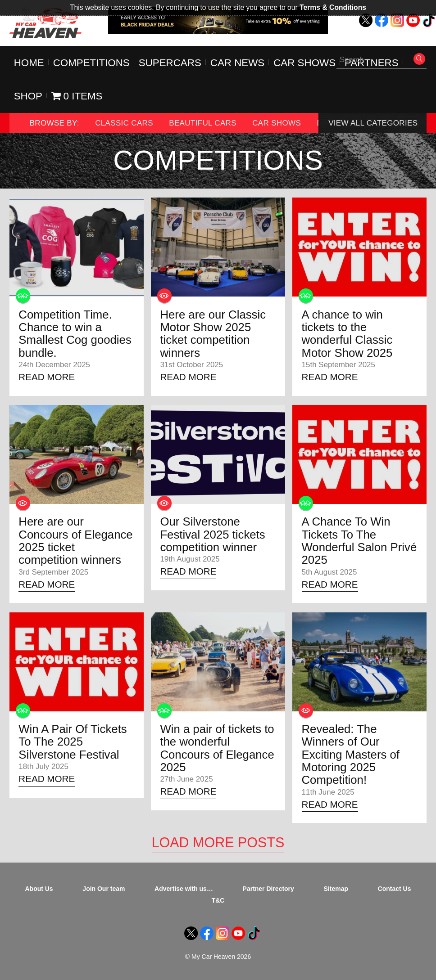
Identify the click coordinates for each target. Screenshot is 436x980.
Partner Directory (268, 889)
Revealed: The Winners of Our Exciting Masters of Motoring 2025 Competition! (351, 754)
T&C (218, 900)
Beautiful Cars (203, 123)
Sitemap (336, 889)
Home (29, 63)
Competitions (91, 63)
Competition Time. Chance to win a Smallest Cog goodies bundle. (75, 334)
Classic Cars (124, 123)
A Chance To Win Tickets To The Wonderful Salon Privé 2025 (359, 541)
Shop (28, 96)
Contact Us (395, 889)
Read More (47, 377)
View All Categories (373, 123)
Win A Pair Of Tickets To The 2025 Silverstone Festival (73, 742)
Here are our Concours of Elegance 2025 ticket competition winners (75, 541)
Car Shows (304, 63)
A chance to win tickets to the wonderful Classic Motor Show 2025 (347, 334)
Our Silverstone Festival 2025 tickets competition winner (212, 534)
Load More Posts (218, 842)
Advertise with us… (184, 889)
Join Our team (104, 889)
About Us (39, 889)
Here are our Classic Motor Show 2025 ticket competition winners (213, 334)
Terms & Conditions (333, 7)
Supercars (170, 63)
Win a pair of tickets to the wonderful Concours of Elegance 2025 (217, 748)
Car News (237, 63)
